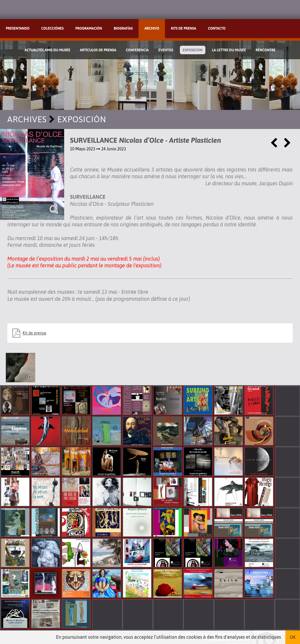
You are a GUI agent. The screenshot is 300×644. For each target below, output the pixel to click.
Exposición (193, 50)
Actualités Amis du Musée (47, 50)
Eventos (166, 50)
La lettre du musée (229, 50)
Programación (89, 28)
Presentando (18, 28)
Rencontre (266, 50)
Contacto (217, 28)
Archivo (152, 28)
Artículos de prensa (98, 50)
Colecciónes (52, 28)
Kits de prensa (183, 28)
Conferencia (137, 50)
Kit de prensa (34, 333)
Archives (27, 119)
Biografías (123, 28)
